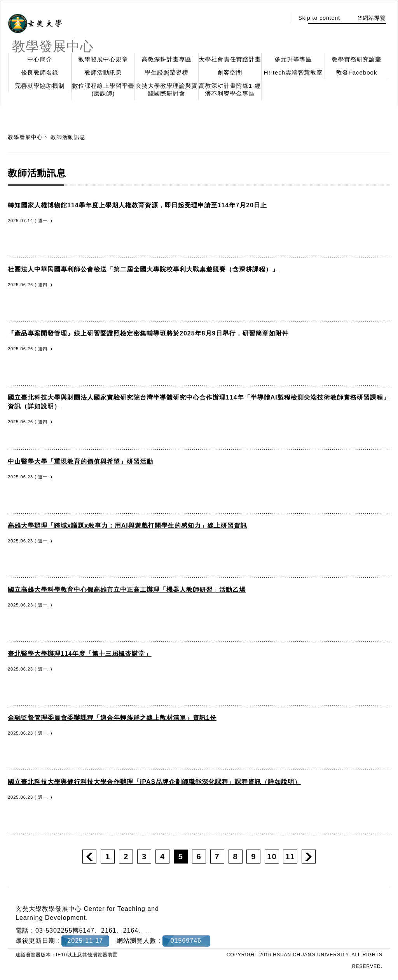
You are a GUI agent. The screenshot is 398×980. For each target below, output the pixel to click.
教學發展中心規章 (103, 59)
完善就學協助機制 (40, 86)
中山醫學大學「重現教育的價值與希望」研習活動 (80, 461)
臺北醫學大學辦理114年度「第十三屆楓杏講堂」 (80, 654)
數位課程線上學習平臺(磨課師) (103, 89)
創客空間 (230, 72)
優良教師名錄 (40, 72)
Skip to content (319, 18)
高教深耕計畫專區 (167, 59)
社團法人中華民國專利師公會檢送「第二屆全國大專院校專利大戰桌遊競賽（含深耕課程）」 (143, 269)
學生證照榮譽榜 (167, 72)
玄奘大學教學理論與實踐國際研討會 (167, 89)
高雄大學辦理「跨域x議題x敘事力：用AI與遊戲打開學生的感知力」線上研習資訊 (127, 526)
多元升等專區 (293, 59)
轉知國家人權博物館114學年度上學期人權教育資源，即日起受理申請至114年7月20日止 (137, 205)
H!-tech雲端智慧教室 (293, 72)
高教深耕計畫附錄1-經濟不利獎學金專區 (230, 89)
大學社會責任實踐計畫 (230, 59)
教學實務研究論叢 (357, 59)
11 (290, 857)
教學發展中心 (25, 137)
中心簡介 (40, 59)
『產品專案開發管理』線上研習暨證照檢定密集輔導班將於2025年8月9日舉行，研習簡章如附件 (148, 333)
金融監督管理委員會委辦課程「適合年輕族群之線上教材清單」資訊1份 (112, 718)
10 (272, 857)
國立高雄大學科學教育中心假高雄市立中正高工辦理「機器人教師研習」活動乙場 (127, 590)
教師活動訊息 (103, 72)
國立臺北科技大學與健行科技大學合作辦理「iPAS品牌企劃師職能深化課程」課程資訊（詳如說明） (154, 782)
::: (278, 18)
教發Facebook (357, 72)
